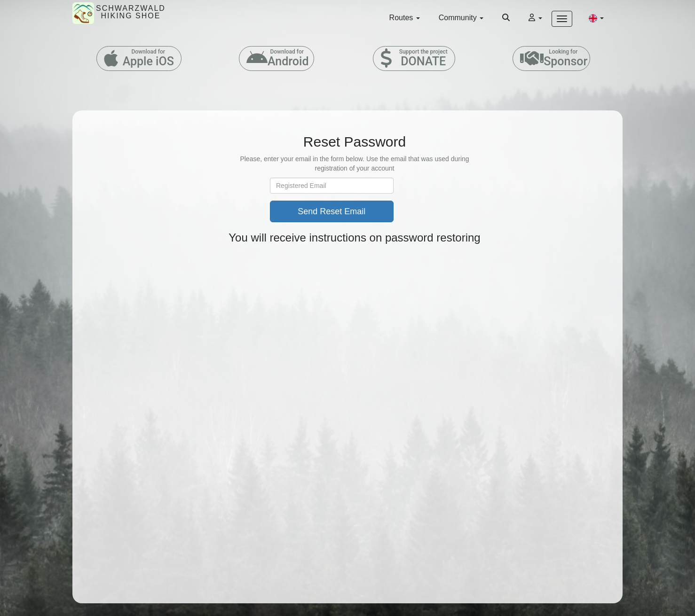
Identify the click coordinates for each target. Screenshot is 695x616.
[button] (596, 18)
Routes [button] (405, 18)
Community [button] (461, 18)
